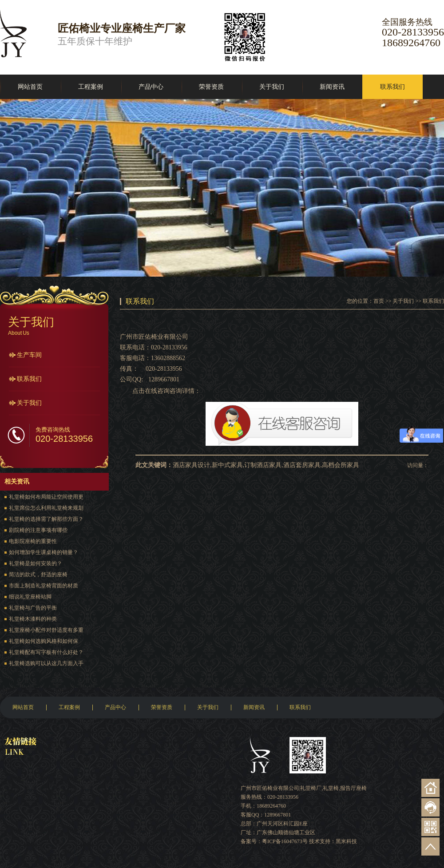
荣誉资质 (211, 87)
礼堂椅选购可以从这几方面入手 (46, 663)
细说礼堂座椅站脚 (30, 597)
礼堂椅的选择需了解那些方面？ (46, 519)
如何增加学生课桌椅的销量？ (44, 552)
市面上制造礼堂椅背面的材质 (44, 586)
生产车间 (29, 355)
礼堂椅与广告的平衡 (33, 608)
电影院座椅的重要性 (33, 541)
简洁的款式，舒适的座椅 (38, 575)
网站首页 (30, 87)
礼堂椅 (331, 788)
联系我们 (392, 87)
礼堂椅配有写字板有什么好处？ (46, 652)
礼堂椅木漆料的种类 (33, 619)
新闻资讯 (332, 87)
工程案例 (91, 87)
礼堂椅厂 (311, 788)
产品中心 (151, 87)
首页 (379, 301)
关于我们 (272, 87)
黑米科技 (346, 841)
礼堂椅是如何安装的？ (36, 563)
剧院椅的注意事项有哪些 (38, 530)
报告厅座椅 (353, 788)
